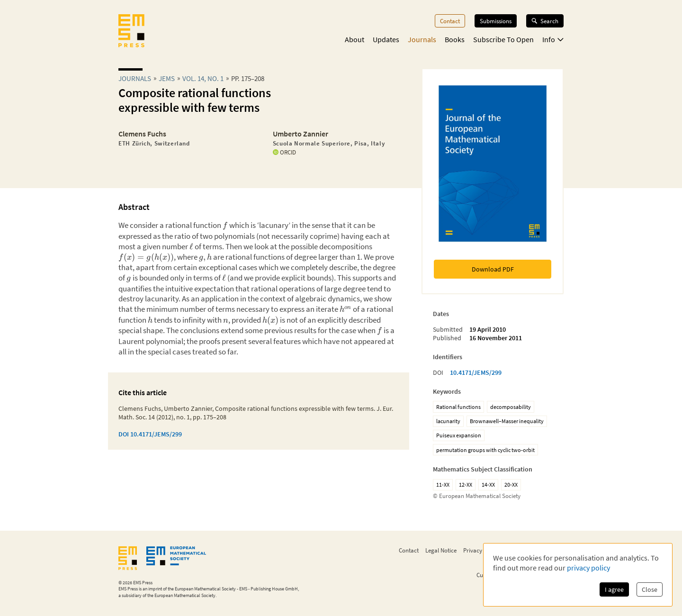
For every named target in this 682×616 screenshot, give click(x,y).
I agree (614, 589)
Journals (422, 39)
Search (545, 21)
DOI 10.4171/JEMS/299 (150, 434)
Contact (450, 21)
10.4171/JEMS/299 (476, 372)
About (354, 39)
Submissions (496, 21)
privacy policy (588, 568)
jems (167, 78)
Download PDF (493, 269)
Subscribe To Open (503, 39)
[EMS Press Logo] (131, 32)
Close (650, 589)
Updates (386, 39)
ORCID (284, 152)
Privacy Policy (481, 550)
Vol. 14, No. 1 (203, 78)
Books (455, 39)
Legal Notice (441, 550)
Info (553, 39)
